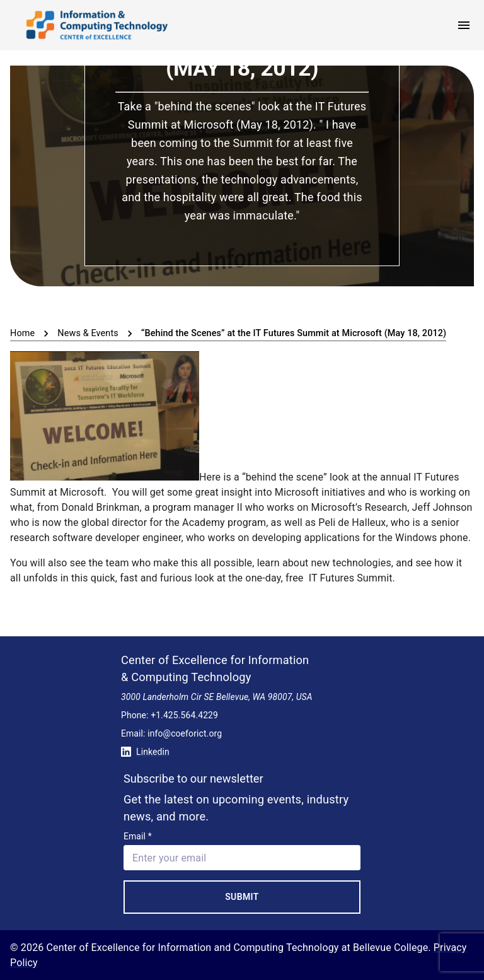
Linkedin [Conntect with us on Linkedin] (145, 752)
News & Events (88, 333)
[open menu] (464, 25)
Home (22, 333)
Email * (138, 836)
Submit (242, 897)
